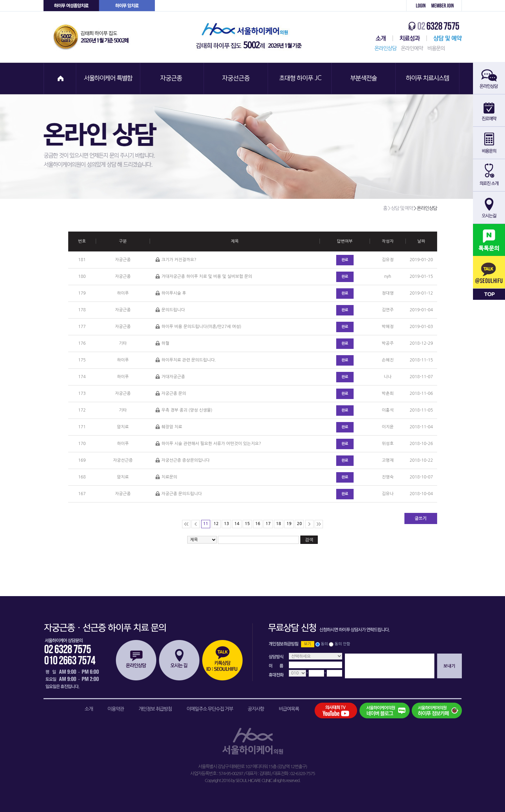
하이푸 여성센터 (71, 6)
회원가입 (445, 6)
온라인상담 (385, 48)
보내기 (449, 666)
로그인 (417, 6)
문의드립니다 (170, 310)
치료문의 (166, 477)
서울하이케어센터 (379, 38)
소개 (89, 709)
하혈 (162, 343)
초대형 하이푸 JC (300, 79)
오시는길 (179, 660)
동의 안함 (342, 644)
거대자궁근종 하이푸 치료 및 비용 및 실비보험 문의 (204, 277)
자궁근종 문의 (171, 394)
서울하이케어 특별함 (108, 79)
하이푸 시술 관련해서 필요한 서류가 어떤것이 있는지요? (208, 444)
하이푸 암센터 (127, 6)
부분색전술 (364, 79)
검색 (309, 540)
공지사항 (256, 709)
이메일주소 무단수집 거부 (210, 709)
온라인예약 (412, 48)
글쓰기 (421, 518)
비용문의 (436, 48)
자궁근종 (172, 79)
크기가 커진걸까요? (176, 260)
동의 (325, 644)
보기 (307, 644)
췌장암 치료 (169, 427)
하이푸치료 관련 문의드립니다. (186, 360)
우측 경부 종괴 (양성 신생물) (184, 410)
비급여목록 (289, 709)
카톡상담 (222, 660)
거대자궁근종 (170, 377)
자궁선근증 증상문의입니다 (183, 460)
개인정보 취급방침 (155, 709)
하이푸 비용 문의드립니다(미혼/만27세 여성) (198, 327)
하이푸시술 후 (171, 293)
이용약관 (116, 709)
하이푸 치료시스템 (428, 79)
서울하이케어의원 (251, 37)
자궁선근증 (236, 79)
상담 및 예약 (444, 38)
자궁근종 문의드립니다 (179, 494)
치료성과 (410, 38)
